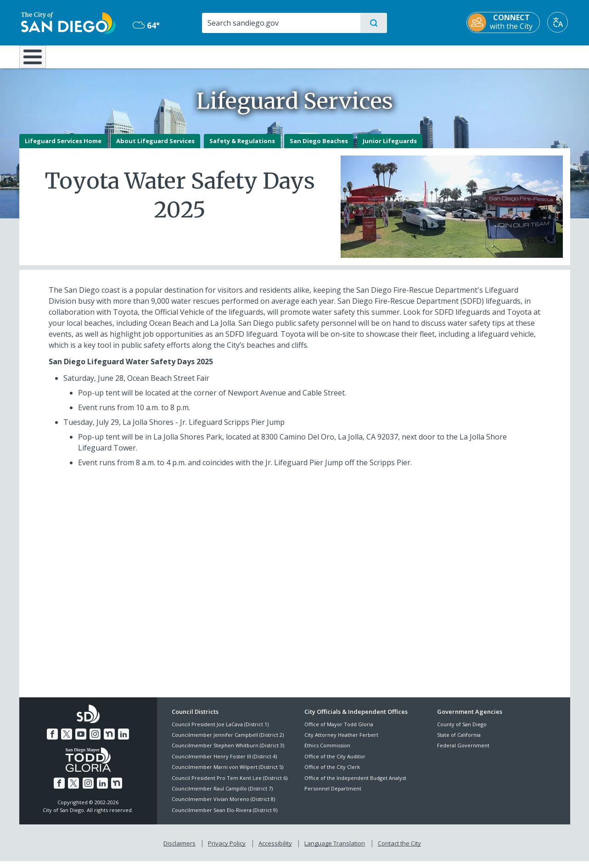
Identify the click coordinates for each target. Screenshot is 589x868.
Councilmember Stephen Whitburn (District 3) (228, 752)
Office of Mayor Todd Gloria (339, 731)
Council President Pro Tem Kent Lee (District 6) (230, 784)
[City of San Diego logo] (66, 22)
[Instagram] (95, 741)
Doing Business (263, 56)
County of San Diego (462, 731)
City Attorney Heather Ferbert (341, 741)
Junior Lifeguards (390, 147)
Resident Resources (181, 56)
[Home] (37, 60)
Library (346, 56)
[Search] (281, 23)
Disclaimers (180, 850)
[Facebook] (52, 741)
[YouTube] (81, 741)
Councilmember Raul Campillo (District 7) (222, 795)
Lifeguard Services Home (63, 147)
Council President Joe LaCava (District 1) (220, 731)
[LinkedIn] (123, 741)
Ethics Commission (327, 752)
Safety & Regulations (242, 147)
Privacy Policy (227, 850)
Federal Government (463, 752)
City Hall (525, 56)
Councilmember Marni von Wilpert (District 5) (227, 774)
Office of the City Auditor (335, 763)
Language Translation (335, 850)
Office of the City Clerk (332, 774)
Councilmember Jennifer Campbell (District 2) (228, 741)
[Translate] (560, 22)
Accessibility (275, 850)
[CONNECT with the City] (505, 22)
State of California (459, 741)
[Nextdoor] (109, 741)
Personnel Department (333, 795)
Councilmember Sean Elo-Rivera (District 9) (224, 816)
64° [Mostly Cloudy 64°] (145, 25)
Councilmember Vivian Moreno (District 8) (223, 806)
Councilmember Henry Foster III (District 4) (224, 763)
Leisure (97, 56)
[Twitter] (67, 741)
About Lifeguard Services (155, 147)
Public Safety (435, 56)
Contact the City (399, 850)
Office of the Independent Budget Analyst (355, 784)
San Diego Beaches (319, 147)
